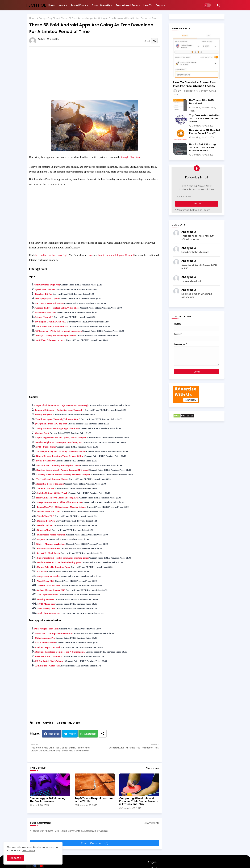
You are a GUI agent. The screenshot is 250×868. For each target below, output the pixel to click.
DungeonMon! (44, 530)
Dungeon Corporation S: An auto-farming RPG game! (63, 470)
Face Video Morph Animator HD (52, 326)
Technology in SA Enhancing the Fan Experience (48, 800)
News (62, 5)
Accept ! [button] (16, 858)
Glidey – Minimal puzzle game (51, 544)
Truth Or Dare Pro (45, 488)
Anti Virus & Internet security (51, 340)
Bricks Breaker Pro (46, 461)
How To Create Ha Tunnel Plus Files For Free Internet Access (194, 84)
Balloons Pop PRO (46, 521)
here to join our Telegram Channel (116, 255)
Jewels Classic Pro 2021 (49, 585)
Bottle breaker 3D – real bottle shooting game (59, 562)
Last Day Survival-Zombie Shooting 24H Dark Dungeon (63, 475)
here (90, 255)
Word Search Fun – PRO (49, 512)
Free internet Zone (127, 5)
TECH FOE (36, 5)
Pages (159, 5)
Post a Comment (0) (95, 843)
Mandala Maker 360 (45, 312)
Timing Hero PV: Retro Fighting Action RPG (57, 428)
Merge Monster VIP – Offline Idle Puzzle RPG (60, 502)
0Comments (152, 823)
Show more (153, 768)
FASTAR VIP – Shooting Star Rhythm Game (58, 465)
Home (51, 5)
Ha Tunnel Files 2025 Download (201, 102)
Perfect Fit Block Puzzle (49, 553)
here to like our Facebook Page (52, 255)
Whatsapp (90, 734)
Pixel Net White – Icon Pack (49, 656)
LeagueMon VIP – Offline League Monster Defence (62, 507)
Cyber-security (101, 5)
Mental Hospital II (44, 317)
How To (148, 5)
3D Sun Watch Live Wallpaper (50, 661)
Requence (42, 539)
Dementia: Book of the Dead (50, 484)
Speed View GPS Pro (45, 289)
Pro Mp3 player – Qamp (47, 299)
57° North (42, 572)
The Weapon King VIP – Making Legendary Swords (61, 451)
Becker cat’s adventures (49, 548)
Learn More (28, 850)
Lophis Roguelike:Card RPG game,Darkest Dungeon (61, 438)
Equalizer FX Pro (44, 294)
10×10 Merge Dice (46, 604)
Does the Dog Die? (46, 609)
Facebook (54, 734)
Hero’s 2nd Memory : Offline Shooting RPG (58, 498)
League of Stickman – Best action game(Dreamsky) (60, 410)
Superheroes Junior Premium (51, 535)
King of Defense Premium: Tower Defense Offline (60, 456)
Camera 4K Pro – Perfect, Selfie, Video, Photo (58, 308)
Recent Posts (78, 5)
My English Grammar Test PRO (51, 322)
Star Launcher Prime (46, 643)
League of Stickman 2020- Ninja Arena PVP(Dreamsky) (61, 405)
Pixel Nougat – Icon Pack (46, 629)
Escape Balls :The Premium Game (54, 567)
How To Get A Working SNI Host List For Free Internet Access (203, 148)
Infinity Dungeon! (44, 414)
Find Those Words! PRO (49, 613)
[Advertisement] (98, 73)
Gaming (48, 723)
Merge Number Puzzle (48, 576)
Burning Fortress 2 (46, 599)
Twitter (72, 734)
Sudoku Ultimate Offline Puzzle (53, 493)
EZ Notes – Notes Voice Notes (50, 303)
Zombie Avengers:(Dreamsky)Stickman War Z (58, 419)
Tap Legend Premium (48, 595)
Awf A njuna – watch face (47, 666)
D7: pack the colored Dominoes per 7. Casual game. (60, 652)
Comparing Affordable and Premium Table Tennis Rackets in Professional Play (139, 801)
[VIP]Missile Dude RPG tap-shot (51, 424)
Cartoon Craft (42, 433)
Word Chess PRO (46, 516)
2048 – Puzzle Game (46, 447)
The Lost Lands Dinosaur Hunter (52, 479)
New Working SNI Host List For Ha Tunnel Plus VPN (205, 132)
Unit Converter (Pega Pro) (47, 285)
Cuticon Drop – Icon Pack (48, 647)
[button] (219, 5)
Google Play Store (49, 18)
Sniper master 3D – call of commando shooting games (63, 558)
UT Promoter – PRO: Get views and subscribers (59, 331)
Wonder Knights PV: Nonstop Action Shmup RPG (59, 442)
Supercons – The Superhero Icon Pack (54, 633)
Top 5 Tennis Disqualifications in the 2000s (94, 800)
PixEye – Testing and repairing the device (56, 336)
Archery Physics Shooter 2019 (51, 590)
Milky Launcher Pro (45, 638)
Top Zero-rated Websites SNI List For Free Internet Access (204, 118)
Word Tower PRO (46, 581)
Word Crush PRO (46, 525)
